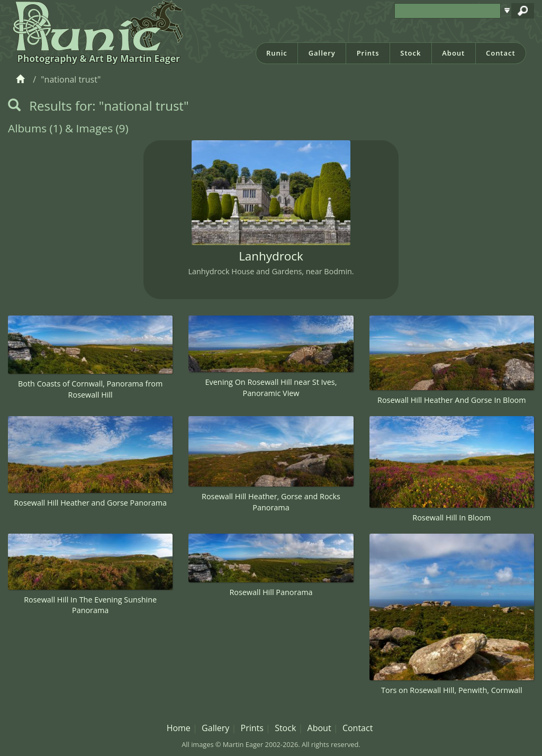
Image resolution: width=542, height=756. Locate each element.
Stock (410, 53)
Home (179, 728)
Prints (368, 53)
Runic (277, 53)
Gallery (322, 53)
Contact (501, 53)
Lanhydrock (271, 256)
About (453, 53)
